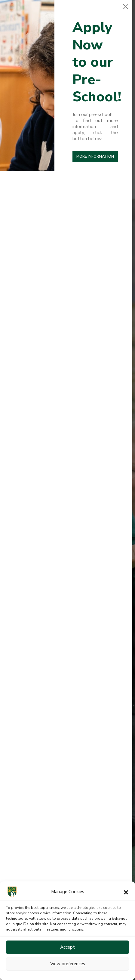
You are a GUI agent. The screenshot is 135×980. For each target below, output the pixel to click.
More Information (95, 156)
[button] (126, 892)
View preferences (68, 964)
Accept (67, 947)
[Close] (126, 7)
